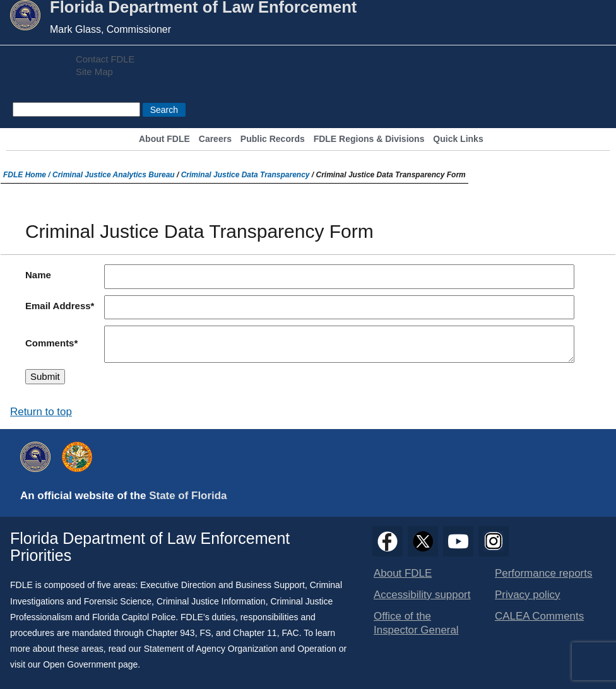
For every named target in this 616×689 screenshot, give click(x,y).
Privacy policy (528, 595)
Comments (50, 343)
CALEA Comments (539, 616)
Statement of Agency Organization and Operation (240, 649)
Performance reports (543, 573)
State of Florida (188, 496)
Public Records (273, 139)
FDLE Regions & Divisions (369, 139)
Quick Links (458, 139)
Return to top (41, 412)
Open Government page (90, 664)
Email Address (58, 306)
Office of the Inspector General (416, 623)
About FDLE (164, 139)
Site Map (94, 72)
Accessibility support (422, 595)
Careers (215, 139)
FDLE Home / (28, 175)
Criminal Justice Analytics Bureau (114, 175)
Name (38, 275)
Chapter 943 (171, 633)
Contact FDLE (105, 59)
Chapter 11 (255, 633)
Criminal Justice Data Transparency (246, 175)
